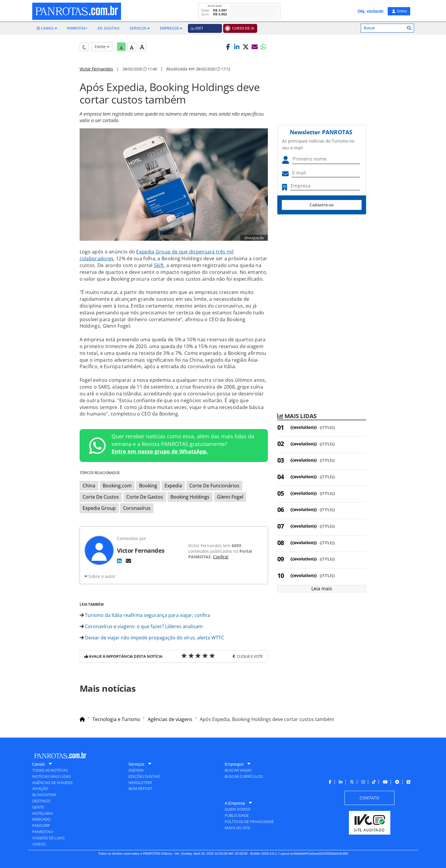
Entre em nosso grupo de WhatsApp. (160, 451)
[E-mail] (128, 561)
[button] (228, 47)
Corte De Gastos (145, 497)
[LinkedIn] (119, 561)
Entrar (400, 11)
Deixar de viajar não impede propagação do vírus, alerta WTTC (152, 638)
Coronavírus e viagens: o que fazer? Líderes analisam (141, 626)
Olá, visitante (371, 11)
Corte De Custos (101, 497)
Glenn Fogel (230, 497)
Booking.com (117, 486)
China (89, 486)
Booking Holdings (190, 497)
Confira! (221, 557)
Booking (148, 486)
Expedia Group (99, 508)
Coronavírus (137, 508)
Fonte (102, 47)
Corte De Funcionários (214, 486)
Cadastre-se (322, 205)
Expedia (173, 486)
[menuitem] (47, 28)
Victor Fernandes (96, 69)
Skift (159, 265)
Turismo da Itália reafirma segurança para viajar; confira (145, 615)
